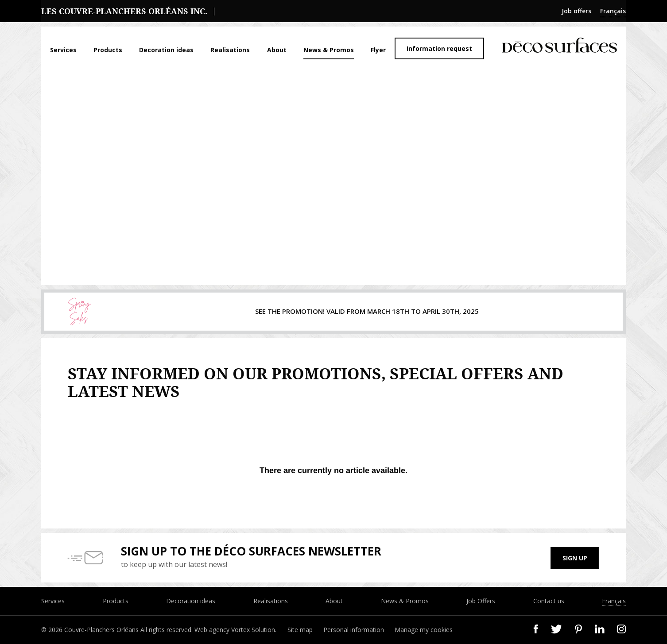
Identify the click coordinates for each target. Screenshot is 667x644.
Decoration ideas (166, 50)
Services (63, 50)
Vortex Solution (253, 630)
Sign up (575, 558)
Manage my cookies (424, 630)
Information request (439, 48)
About (277, 50)
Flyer (378, 50)
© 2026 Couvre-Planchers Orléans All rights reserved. (118, 630)
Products (108, 50)
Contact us (549, 601)
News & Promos (329, 50)
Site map (300, 630)
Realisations (230, 50)
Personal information (354, 630)
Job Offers (481, 601)
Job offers (576, 11)
